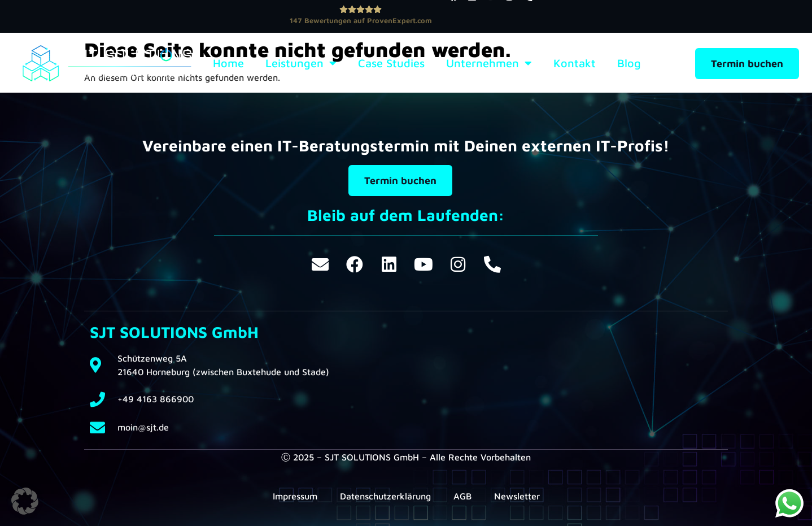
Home (228, 63)
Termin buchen (747, 64)
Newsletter (517, 496)
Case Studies (391, 63)
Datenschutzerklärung (385, 496)
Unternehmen (489, 63)
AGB (462, 496)
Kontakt (575, 63)
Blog (629, 63)
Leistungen (301, 63)
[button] (25, 501)
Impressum (295, 496)
